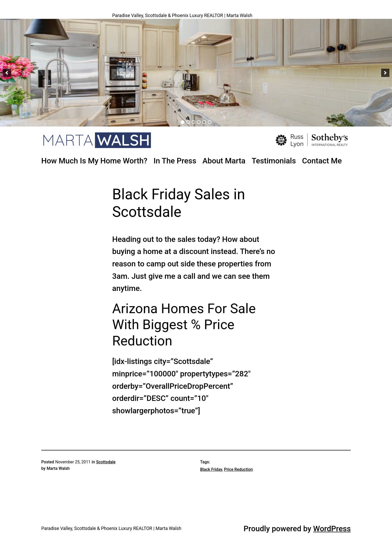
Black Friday (211, 469)
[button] (7, 73)
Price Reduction (239, 469)
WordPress (332, 529)
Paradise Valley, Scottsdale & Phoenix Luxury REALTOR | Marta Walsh (182, 15)
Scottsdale (106, 462)
